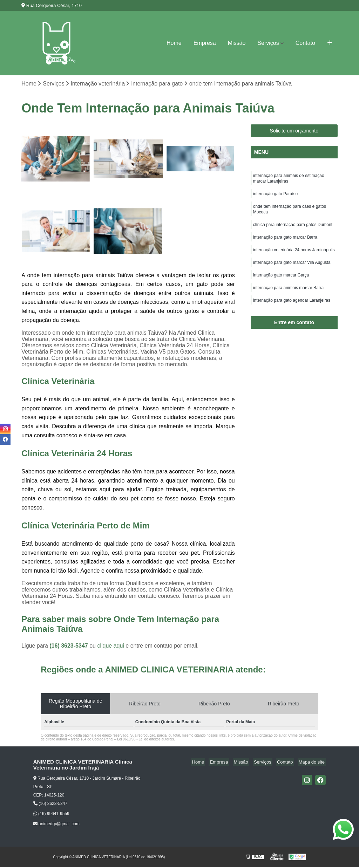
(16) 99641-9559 (51, 814)
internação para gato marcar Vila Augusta (292, 269)
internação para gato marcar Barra (285, 242)
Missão (237, 43)
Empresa (205, 43)
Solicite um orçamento (294, 131)
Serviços (268, 43)
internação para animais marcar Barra (288, 296)
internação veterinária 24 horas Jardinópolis (294, 256)
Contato (305, 43)
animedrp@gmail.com (56, 824)
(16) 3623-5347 (69, 646)
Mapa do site (313, 763)
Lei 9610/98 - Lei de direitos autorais (145, 740)
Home (174, 43)
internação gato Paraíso (275, 196)
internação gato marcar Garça (281, 282)
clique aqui (111, 646)
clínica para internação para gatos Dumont (293, 229)
